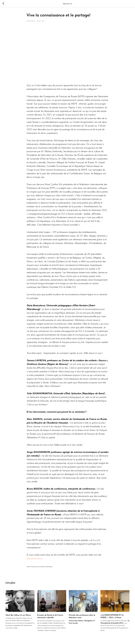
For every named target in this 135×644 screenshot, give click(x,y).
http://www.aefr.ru (35, 558)
